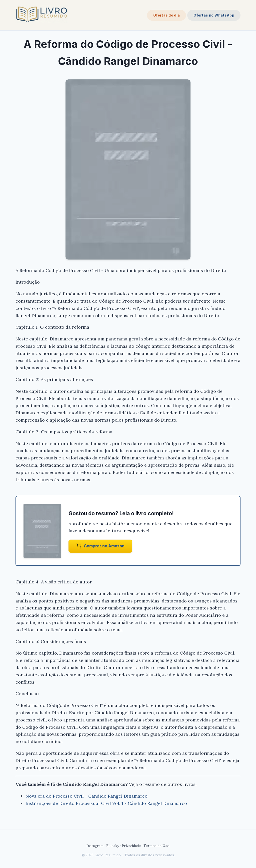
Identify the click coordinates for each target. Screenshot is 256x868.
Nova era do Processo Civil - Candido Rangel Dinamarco (86, 796)
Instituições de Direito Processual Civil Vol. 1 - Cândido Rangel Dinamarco (106, 803)
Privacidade (131, 846)
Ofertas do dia (166, 15)
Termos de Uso (156, 846)
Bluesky (113, 846)
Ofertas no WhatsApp (214, 15)
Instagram (95, 846)
